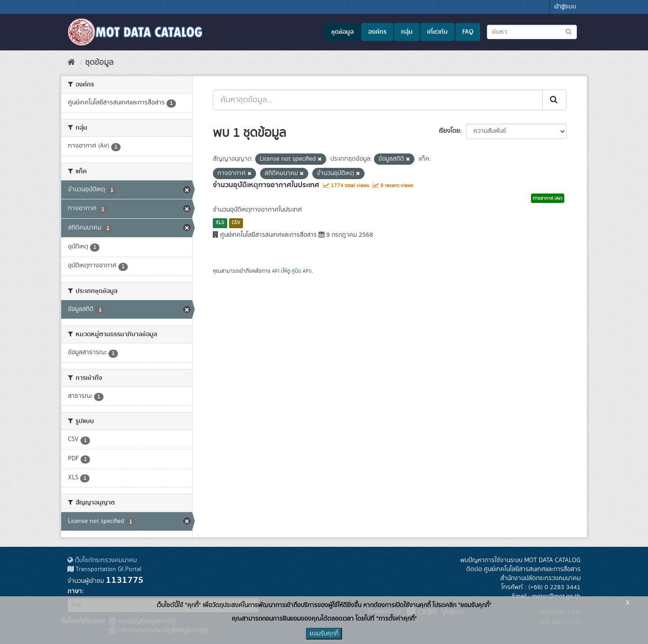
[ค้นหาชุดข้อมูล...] (378, 100)
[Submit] (554, 100)
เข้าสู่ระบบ (565, 7)
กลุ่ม (407, 32)
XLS (220, 223)
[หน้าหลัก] (71, 63)
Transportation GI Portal (104, 569)
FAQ (468, 32)
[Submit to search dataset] (569, 31)
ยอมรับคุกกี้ (324, 634)
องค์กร (377, 32)
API (276, 271)
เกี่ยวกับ (437, 32)
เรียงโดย (449, 131)
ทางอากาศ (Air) (548, 198)
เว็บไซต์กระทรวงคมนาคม (102, 560)
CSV (236, 223)
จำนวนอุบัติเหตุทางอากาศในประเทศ (266, 185)
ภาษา (75, 591)
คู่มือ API (301, 271)
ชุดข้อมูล (342, 32)
